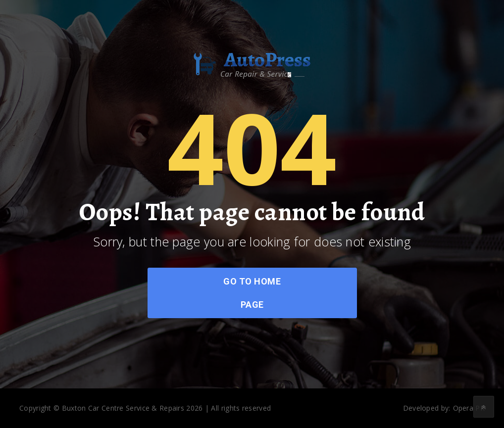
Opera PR (469, 408)
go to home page (252, 293)
